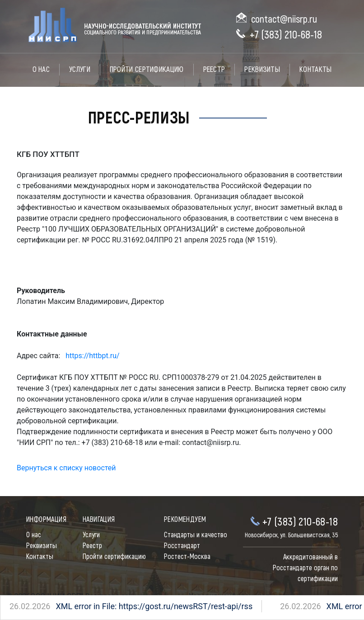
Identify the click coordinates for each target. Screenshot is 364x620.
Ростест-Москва (187, 557)
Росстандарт (182, 546)
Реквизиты (262, 69)
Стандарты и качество (196, 535)
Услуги (80, 69)
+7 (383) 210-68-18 (286, 35)
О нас (41, 69)
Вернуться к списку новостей (66, 468)
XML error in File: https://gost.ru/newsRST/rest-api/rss (121, 606)
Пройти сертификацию (147, 69)
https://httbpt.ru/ (92, 356)
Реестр (214, 69)
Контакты (315, 69)
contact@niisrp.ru (284, 19)
